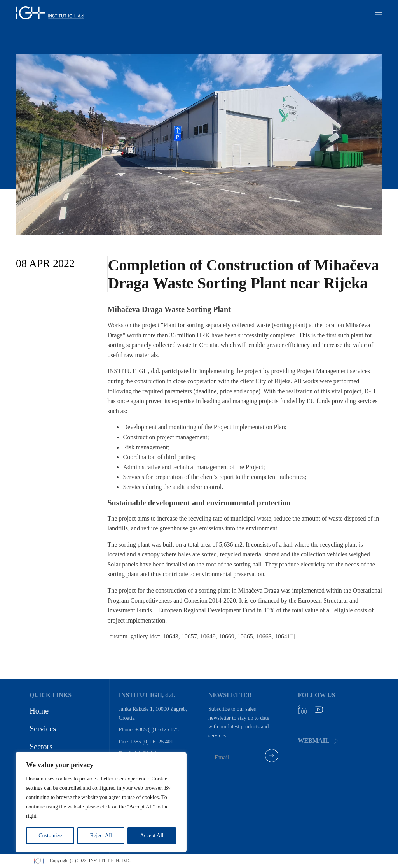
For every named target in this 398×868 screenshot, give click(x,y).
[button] (379, 13)
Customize (50, 836)
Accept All (152, 836)
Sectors (41, 747)
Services (43, 729)
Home (39, 711)
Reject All (101, 836)
